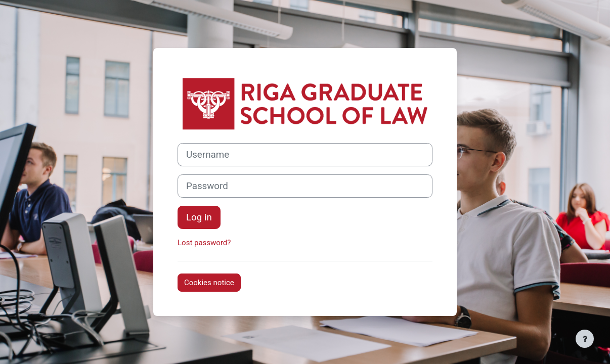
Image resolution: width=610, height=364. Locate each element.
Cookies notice (209, 283)
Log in (199, 217)
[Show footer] (585, 339)
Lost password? (204, 243)
